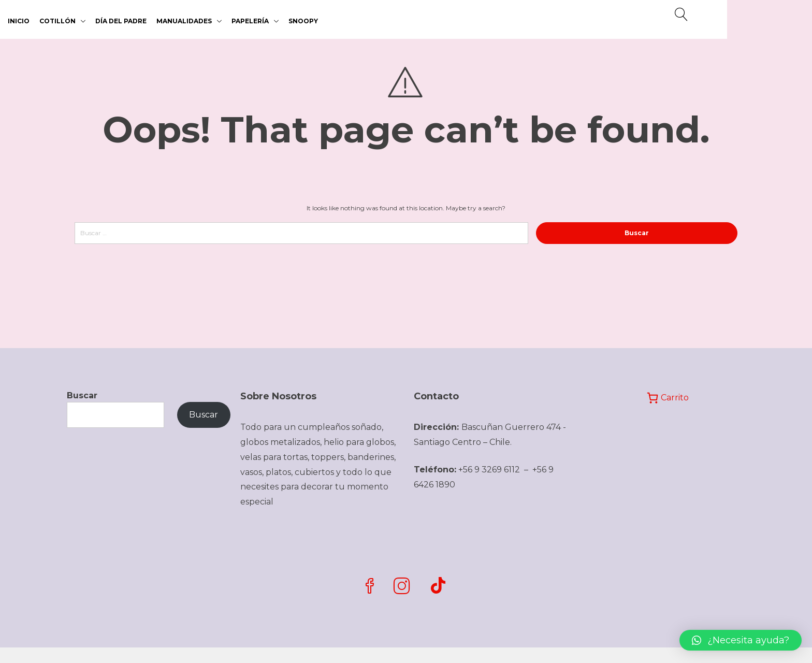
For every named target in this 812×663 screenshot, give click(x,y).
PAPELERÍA (250, 21)
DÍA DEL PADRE (121, 21)
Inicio (19, 21)
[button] (741, 640)
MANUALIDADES (184, 21)
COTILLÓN (57, 21)
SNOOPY (303, 21)
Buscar (82, 395)
